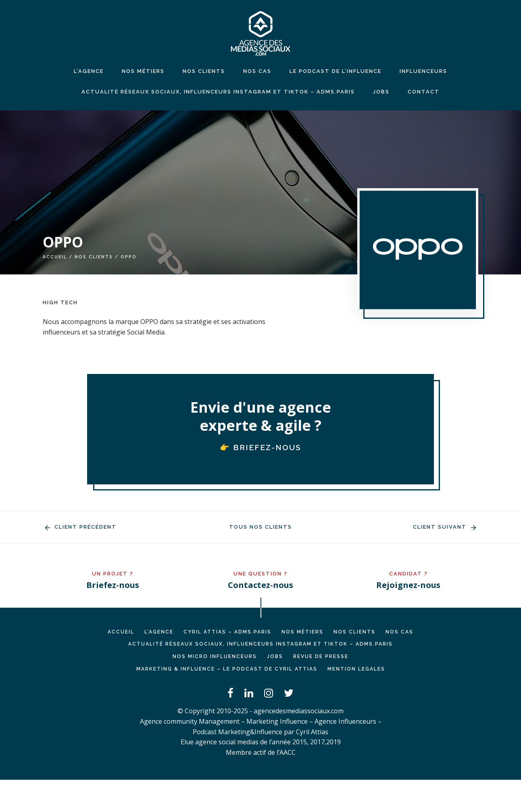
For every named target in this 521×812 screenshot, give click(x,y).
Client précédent (80, 527)
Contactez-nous (260, 585)
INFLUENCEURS (423, 71)
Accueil (55, 257)
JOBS (381, 92)
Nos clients (94, 257)
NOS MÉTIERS (143, 71)
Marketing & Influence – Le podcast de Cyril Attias (227, 669)
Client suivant (446, 527)
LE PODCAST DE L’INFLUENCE (336, 71)
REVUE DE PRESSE (321, 656)
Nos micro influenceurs (215, 656)
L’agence (89, 71)
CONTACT (424, 92)
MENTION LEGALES (356, 669)
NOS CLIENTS (204, 71)
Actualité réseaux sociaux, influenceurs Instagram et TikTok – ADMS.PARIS (218, 92)
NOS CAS (257, 71)
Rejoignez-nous (408, 585)
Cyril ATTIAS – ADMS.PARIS (227, 632)
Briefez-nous (113, 585)
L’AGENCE (159, 632)
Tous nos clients (260, 527)
